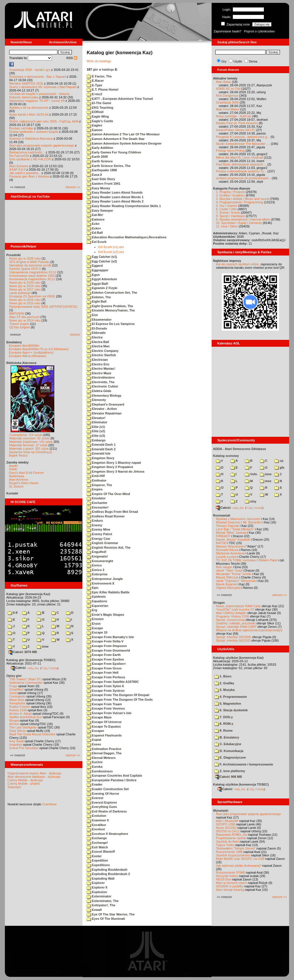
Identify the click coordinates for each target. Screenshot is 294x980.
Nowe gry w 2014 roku (25, 320)
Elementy (96, 400)
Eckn (93, 224)
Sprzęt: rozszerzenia (230, 620)
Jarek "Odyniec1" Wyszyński (236, 581)
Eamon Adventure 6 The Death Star (116, 139)
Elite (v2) (96, 431)
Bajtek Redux (18, 455)
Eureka (95, 767)
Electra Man (98, 346)
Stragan (219, 603)
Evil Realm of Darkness (107, 811)
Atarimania (17, 476)
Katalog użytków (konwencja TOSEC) (241, 784)
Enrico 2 (95, 570)
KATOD (221, 543)
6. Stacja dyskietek (231, 710)
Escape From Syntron (106, 691)
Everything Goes (102, 807)
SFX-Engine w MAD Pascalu (29, 262)
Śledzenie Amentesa (230, 553)
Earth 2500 (97, 157)
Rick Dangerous (227, 96)
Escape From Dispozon (107, 646)
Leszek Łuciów (226, 557)
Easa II (94, 175)
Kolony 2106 (18, 710)
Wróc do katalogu (99, 61)
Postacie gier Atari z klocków (29, 176)
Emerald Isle (99, 453)
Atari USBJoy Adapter (231, 613)
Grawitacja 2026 (227, 102)
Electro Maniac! (101, 369)
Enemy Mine (98, 529)
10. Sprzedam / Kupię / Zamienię (239, 223)
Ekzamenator (99, 319)
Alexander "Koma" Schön (234, 574)
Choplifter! (16, 689)
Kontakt (12, 493)
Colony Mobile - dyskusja (25, 780)
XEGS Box (224, 879)
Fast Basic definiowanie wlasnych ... (241, 164)
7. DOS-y (224, 717)
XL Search (16, 486)
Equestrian (97, 606)
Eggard (95, 266)
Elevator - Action (102, 409)
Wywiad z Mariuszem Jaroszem (238, 519)
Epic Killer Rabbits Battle (108, 592)
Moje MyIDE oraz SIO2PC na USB (240, 859)
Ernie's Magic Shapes (106, 615)
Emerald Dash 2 (101, 449)
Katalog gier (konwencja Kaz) (28, 594)
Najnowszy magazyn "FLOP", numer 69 (37, 101)
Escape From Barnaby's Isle (110, 637)
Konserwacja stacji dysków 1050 (32, 276)
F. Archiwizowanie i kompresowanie (244, 764)
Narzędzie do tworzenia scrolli (30, 265)
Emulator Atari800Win (24, 346)
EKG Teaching (100, 108)
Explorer (96, 883)
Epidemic (96, 597)
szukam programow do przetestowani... (243, 178)
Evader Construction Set (108, 789)
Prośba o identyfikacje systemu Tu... (241, 171)
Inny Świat (17, 741)
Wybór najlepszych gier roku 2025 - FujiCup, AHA (44, 121)
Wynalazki (221, 811)
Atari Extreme (19, 166)
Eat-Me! (95, 215)
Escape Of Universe (104, 722)
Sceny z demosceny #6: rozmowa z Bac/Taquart (43, 87)
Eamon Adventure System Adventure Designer (124, 143)
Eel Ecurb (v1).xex (111, 247)
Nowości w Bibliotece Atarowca (31, 139)
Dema (253, 61)
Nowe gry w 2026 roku (25, 258)
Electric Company (103, 351)
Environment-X (100, 583)
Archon (14, 724)
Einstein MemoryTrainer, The (111, 310)
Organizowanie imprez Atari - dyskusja (34, 773)
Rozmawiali (222, 515)
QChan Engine (20, 327)
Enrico (94, 565)
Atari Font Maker (228, 109)
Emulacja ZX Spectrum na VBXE (32, 296)
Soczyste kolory (227, 876)
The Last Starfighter (23, 727)
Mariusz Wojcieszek (230, 546)
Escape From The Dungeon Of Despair (118, 695)
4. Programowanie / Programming (239, 202)
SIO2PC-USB (226, 824)
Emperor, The (99, 485)
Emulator (96, 498)
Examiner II (98, 820)
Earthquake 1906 (102, 170)
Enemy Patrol (99, 534)
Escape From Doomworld (108, 650)
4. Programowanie (231, 697)
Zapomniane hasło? (228, 31)
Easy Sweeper (100, 211)
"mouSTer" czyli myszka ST (235, 609)
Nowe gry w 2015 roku (25, 303)
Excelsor (96, 829)
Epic (93, 588)
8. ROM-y (224, 724)
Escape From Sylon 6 (105, 686)
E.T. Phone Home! (103, 89)
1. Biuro (223, 676)
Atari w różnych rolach (231, 883)
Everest (95, 798)
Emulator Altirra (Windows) (28, 356)
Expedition (97, 860)
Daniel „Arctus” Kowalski (233, 539)
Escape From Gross (104, 668)
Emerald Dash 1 (101, 445)
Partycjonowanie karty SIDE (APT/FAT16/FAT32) (43, 307)
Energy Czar (98, 539)
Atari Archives (19, 480)
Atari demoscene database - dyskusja (34, 777)
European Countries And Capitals (114, 776)
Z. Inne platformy (230, 771)
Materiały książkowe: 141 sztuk (31, 442)
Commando (17, 696)
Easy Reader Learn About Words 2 (115, 201)
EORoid (95, 112)
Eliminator (97, 422)
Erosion (95, 619)
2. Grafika (224, 683)
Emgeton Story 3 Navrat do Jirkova (116, 472)
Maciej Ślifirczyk (227, 577)
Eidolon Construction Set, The (112, 293)
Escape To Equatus (104, 726)
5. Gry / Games (227, 206)
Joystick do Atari (227, 841)
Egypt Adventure (102, 279)
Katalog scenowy (226, 456)
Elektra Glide (99, 391)
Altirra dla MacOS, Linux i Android (239, 157)
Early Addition (100, 148)
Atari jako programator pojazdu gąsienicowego (42, 145)
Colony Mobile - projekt (24, 784)
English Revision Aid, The (109, 548)
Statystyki (14, 787)
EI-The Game (99, 103)
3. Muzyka (225, 690)
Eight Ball (97, 301)
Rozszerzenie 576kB (230, 872)
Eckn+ (94, 228)
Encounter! (98, 507)
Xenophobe (17, 703)
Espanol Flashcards (104, 735)
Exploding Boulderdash (107, 870)
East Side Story (101, 179)
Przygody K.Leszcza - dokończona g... (243, 137)
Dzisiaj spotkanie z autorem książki (34, 132)
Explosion (97, 892)
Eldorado (96, 333)
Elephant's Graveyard (106, 404)
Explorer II (97, 887)
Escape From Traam (104, 704)
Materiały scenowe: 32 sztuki (29, 438)
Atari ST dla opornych (24, 317)
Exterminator (99, 896)
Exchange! (97, 843)
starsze (75, 334)
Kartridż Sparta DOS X (25, 269)
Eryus (94, 624)
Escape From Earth (104, 655)
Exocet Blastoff (101, 852)
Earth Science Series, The (109, 166)
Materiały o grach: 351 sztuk (29, 449)
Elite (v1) (96, 427)
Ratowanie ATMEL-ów (231, 835)
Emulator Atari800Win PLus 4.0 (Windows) (39, 349)
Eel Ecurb (97, 242)
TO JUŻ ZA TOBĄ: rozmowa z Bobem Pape (246, 560)
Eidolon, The (99, 297)
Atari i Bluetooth (227, 821)
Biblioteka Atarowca (21, 363)
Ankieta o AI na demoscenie (29, 108)
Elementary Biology (104, 395)
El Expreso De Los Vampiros (111, 324)
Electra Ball (98, 342)
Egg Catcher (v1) (102, 257)
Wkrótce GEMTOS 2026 (26, 83)
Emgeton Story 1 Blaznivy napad (114, 463)
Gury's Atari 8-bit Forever (26, 473)
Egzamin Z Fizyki (102, 288)
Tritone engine (19, 324)
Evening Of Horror (103, 794)
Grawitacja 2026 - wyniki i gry (30, 70)
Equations (97, 601)
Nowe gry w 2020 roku (25, 282)
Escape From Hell (102, 673)
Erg (92, 610)
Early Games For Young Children (114, 152)
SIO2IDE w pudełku (230, 886)
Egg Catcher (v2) (102, 261)
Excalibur (96, 825)
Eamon (95, 130)
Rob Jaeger (224, 567)
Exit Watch (97, 847)
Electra (95, 337)
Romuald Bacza (227, 550)
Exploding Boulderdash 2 (108, 874)
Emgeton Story (100, 458)
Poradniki (13, 255)
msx (266, 481)
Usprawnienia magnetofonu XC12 (33, 272)
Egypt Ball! (98, 284)
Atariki (13, 466)
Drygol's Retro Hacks (24, 483)
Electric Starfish (101, 355)
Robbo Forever (20, 707)
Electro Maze (99, 373)
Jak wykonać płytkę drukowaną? (239, 866)
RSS (72, 58)
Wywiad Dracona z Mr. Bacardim (239, 522)
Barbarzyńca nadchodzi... (27, 152)
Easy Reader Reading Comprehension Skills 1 (124, 206)
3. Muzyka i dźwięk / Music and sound (242, 199)
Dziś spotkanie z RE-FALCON (30, 159)
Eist (92, 315)
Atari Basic (224, 82)
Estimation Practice (104, 749)
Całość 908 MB (229, 777)
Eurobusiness (100, 771)
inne (43, 646)
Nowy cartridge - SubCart (234, 116)
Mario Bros (17, 700)
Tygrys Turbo (225, 845)
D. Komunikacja (229, 751)
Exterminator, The (103, 901)
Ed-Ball (95, 233)
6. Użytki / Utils (226, 209)
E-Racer (95, 81)
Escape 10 (97, 632)
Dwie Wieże (18, 731)
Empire (95, 489)
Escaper (95, 731)
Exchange (97, 838)
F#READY (223, 536)
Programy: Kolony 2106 (232, 616)
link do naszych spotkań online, (238, 264)
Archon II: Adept (21, 714)
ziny (251, 501)
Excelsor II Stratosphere (107, 834)
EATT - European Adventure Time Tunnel (120, 99)
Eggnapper (98, 270)
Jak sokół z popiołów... (25, 173)
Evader (95, 784)
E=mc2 (94, 94)
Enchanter (97, 503)
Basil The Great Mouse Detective (32, 734)
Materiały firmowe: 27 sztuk (28, 445)
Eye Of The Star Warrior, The (111, 914)
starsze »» (73, 187)
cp (279, 461)
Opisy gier (14, 676)
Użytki (238, 61)
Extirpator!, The (101, 905)
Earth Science (100, 161)
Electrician (97, 360)
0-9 (13, 613)
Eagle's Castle (100, 121)
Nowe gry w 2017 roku (25, 289)
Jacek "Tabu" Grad (229, 570)
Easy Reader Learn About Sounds (115, 192)
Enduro (95, 521)
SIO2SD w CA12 (228, 831)
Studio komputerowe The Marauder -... (243, 144)
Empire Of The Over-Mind (108, 494)
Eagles (94, 125)
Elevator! (96, 418)
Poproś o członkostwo (259, 31)
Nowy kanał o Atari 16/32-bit (29, 114)
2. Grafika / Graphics (230, 195)
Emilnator (97, 480)
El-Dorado (97, 328)
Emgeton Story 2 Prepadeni (110, 467)
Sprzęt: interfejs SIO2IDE (234, 637)
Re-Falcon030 (19, 156)
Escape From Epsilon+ (106, 664)
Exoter (94, 856)
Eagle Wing (98, 116)
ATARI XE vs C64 (228, 89)
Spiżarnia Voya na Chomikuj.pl (30, 452)
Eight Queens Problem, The (110, 306)
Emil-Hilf (96, 476)
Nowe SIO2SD (226, 828)
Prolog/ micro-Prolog (230, 151)
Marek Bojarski (226, 584)
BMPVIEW (17, 313)
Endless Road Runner (106, 516)
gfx (280, 467)
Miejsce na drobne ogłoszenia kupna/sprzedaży (249, 630)
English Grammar (102, 543)
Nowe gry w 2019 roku (25, 286)
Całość (18, 668)
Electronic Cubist (102, 386)
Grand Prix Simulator (24, 748)
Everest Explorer (102, 802)
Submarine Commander (26, 683)
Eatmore (96, 219)
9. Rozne (224, 730)
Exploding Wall (100, 878)
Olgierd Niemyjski (228, 588)
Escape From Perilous (106, 677)
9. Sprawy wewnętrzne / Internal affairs (243, 219)
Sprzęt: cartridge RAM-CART (236, 627)
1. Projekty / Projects (230, 192)
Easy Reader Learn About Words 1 (115, 197)
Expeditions (98, 865)
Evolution (96, 816)
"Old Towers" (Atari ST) (25, 679)
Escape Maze (99, 717)
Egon (93, 275)
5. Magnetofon (228, 704)
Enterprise (97, 574)
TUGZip (53, 668)
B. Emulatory (227, 737)
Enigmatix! (97, 556)
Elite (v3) (96, 436)
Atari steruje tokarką (230, 890)
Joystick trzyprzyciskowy (233, 855)
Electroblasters (101, 377)
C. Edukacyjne (228, 744)
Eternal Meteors (101, 758)
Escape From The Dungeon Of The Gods (120, 700)
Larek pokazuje (20, 293)
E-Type (94, 85)
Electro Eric (98, 364)
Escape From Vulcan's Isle (109, 713)
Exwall (94, 910)
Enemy (94, 525)
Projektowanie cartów (231, 838)
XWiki (13, 469)
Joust (13, 693)
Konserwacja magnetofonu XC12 (32, 279)
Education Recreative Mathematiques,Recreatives (127, 237)
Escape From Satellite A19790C (113, 682)
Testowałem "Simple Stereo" (236, 848)
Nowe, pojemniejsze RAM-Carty (238, 606)
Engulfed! (97, 552)
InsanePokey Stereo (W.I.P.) (236, 130)
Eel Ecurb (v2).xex (111, 252)
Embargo (96, 440)
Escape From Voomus (106, 708)
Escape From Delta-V (105, 641)
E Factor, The (99, 76)
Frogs (13, 686)
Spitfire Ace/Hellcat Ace (26, 717)
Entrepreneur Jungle (105, 579)
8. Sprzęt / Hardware (230, 216)
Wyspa (14, 720)
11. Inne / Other (227, 226)
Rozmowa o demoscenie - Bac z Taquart (37, 77)
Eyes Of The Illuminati (106, 919)
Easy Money (98, 188)
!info (251, 474)
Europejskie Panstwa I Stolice (112, 780)
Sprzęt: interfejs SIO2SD (233, 640)
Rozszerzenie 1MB (229, 852)
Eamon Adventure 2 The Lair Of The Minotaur (123, 134)
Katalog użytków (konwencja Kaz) (238, 658)
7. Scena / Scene (228, 213)
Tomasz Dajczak (227, 526)
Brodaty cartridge (21, 128)
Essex (94, 744)
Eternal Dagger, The (104, 753)
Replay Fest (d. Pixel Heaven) (237, 123)
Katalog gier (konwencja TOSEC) (31, 660)
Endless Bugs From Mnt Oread (112, 512)
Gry (224, 61)
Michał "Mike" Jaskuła (231, 533)
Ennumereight (100, 561)
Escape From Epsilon (105, 659)
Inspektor (16, 745)
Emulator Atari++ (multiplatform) (31, 352)
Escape (95, 628)
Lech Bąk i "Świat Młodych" (235, 529)
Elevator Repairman (104, 413)
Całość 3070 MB (23, 652)
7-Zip (44, 668)
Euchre (95, 762)
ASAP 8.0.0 (17, 169)
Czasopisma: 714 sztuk (26, 435)
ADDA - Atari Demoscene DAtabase (239, 449)
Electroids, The (101, 382)
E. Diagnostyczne (230, 757)
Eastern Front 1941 (104, 184)
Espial (94, 740)
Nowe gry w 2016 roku (25, 300)
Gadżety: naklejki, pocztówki (236, 623)
